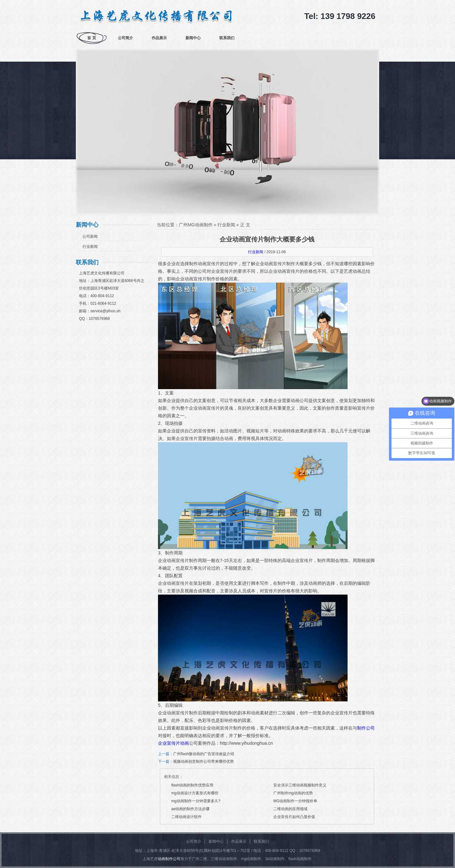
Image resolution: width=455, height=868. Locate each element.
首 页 (91, 38)
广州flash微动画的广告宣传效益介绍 (204, 754)
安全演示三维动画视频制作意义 (300, 785)
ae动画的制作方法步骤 (190, 809)
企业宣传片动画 (173, 743)
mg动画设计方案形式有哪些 (195, 793)
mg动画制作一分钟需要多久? (196, 801)
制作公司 (366, 728)
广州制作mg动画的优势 (293, 793)
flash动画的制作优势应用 (192, 785)
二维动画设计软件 (186, 817)
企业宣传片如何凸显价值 (294, 817)
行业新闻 (90, 247)
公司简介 (125, 38)
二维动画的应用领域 (290, 809)
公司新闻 (90, 236)
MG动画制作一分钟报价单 (295, 801)
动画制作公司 (169, 859)
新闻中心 (193, 38)
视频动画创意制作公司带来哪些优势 (203, 761)
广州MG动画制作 (196, 225)
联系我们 (227, 38)
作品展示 (159, 38)
